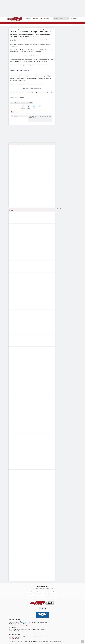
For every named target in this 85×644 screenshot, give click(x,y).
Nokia (12, 103)
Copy (40, 109)
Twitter (29, 109)
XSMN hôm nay (31, 595)
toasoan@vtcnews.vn (26, 625)
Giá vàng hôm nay (41, 592)
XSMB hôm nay (41, 595)
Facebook (23, 109)
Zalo (34, 109)
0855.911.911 (15, 625)
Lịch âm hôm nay (31, 592)
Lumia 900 (30, 103)
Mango (24, 103)
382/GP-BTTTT (22, 623)
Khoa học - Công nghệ (15, 29)
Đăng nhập (74, 19)
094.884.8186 (15, 639)
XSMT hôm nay (53, 595)
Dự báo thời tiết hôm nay (53, 592)
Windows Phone (18, 103)
